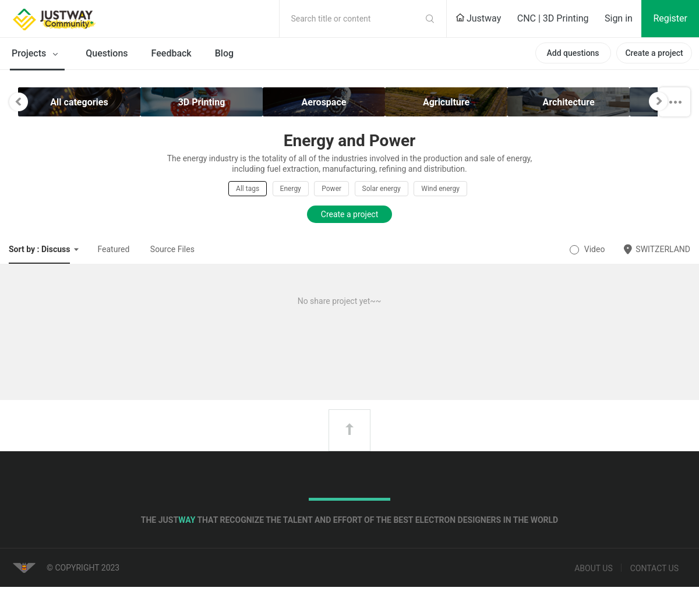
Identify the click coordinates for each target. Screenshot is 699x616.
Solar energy (382, 189)
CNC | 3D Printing (553, 18)
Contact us (654, 568)
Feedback (172, 53)
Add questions (573, 53)
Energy (291, 189)
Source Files (172, 249)
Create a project (654, 53)
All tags (248, 189)
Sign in (619, 18)
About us (594, 568)
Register (670, 18)
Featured (113, 249)
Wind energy (440, 189)
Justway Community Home (84, 19)
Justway (478, 18)
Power (331, 189)
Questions (107, 53)
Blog (224, 53)
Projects (37, 54)
